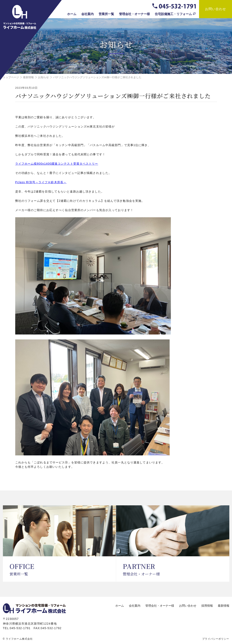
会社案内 (87, 14)
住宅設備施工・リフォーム (173, 14)
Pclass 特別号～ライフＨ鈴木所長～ (41, 182)
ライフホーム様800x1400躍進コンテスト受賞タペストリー (57, 164)
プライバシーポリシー (216, 639)
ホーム (72, 14)
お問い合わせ (216, 9)
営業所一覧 (106, 14)
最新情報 (224, 606)
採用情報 (207, 606)
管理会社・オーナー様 (134, 14)
